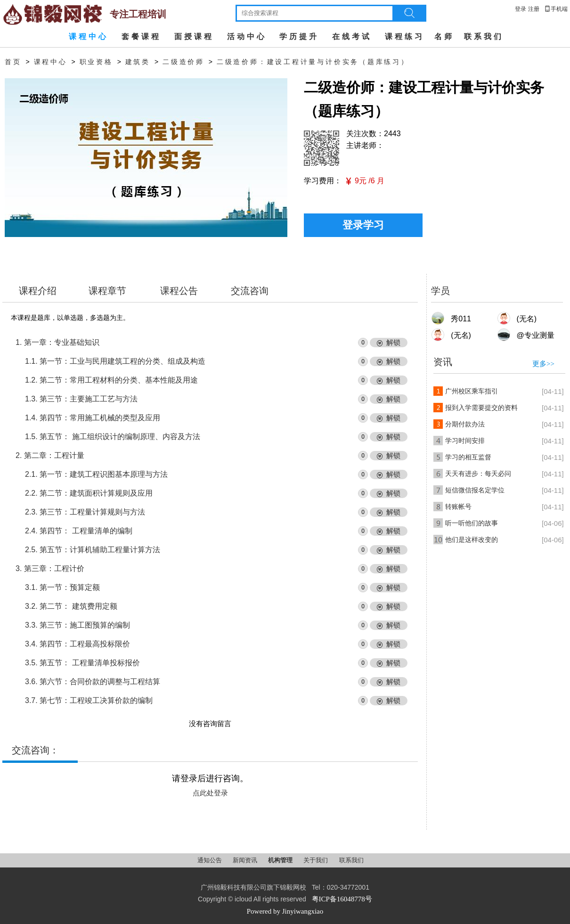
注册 (534, 9)
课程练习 (405, 37)
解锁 (393, 343)
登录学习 (363, 225)
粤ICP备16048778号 (342, 899)
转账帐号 (458, 507)
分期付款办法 (465, 424)
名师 (444, 37)
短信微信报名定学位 (475, 490)
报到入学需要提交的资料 (481, 408)
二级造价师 (183, 62)
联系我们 (484, 37)
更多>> (543, 364)
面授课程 (194, 37)
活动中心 (247, 37)
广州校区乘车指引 (472, 391)
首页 (13, 62)
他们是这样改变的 (472, 540)
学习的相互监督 (468, 457)
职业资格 (96, 62)
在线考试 (352, 37)
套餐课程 (141, 37)
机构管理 (281, 860)
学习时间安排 (465, 441)
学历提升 (299, 37)
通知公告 (210, 860)
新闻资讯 (246, 860)
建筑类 (138, 62)
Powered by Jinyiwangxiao (285, 911)
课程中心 (89, 37)
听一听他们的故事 (472, 523)
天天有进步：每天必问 (478, 474)
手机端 (556, 9)
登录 (521, 9)
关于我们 (316, 860)
